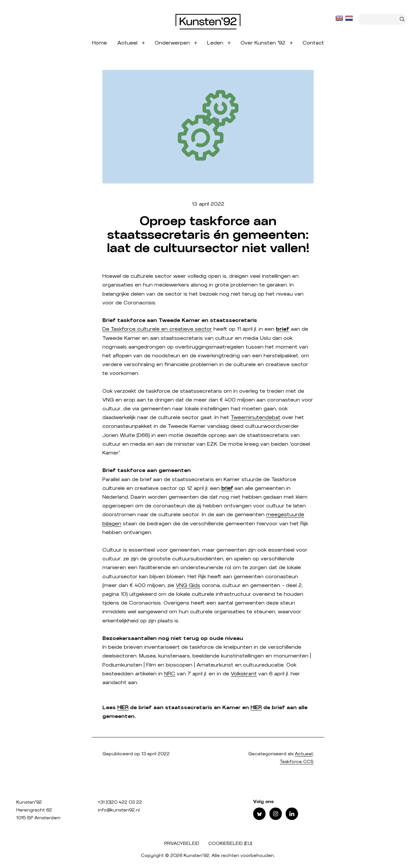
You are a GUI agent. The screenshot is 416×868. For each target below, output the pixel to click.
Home (99, 43)
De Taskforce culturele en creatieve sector (157, 329)
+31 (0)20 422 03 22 (120, 802)
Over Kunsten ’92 (263, 43)
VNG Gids (188, 585)
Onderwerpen (172, 43)
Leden (215, 43)
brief (227, 488)
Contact (313, 43)
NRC (170, 674)
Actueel (127, 43)
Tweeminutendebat (256, 417)
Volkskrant (244, 674)
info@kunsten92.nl (119, 810)
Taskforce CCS (297, 762)
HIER (123, 708)
